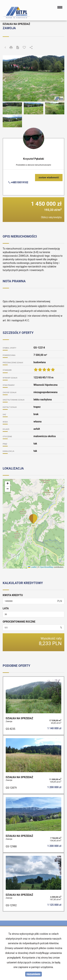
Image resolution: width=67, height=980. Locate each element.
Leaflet (32, 567)
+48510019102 (18, 182)
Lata (6, 608)
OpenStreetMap (46, 567)
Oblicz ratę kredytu (51, 217)
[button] (7, 78)
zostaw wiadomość (49, 177)
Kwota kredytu (13, 595)
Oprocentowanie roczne (19, 622)
